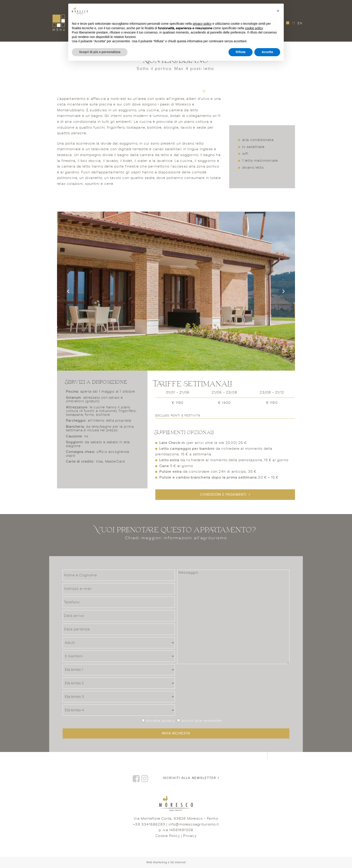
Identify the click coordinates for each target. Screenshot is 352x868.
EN (300, 23)
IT (294, 23)
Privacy (190, 836)
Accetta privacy (160, 721)
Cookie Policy (168, 836)
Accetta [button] (267, 52)
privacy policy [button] (202, 24)
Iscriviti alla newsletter (200, 721)
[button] (278, 11)
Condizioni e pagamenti (223, 494)
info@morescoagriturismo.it (194, 824)
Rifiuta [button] (241, 52)
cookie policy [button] (254, 28)
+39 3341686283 (149, 824)
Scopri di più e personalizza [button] (100, 52)
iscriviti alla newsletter (191, 778)
